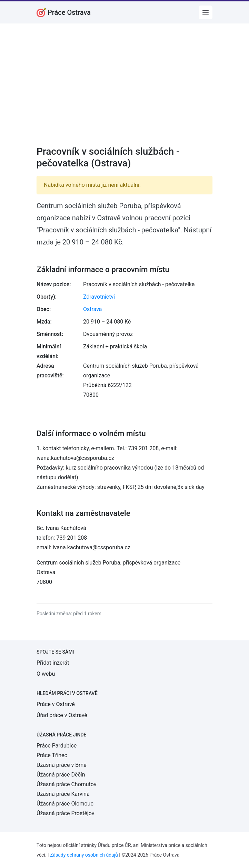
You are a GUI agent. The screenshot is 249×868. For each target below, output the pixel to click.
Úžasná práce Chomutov (66, 784)
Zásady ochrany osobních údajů (84, 855)
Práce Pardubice (57, 746)
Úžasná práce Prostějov (65, 813)
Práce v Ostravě (56, 704)
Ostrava (93, 309)
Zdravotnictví (99, 297)
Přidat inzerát (53, 663)
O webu (46, 674)
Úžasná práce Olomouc (65, 804)
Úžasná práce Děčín (61, 775)
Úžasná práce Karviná (63, 794)
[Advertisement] (124, 89)
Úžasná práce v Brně (62, 765)
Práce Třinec (52, 755)
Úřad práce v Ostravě (62, 715)
